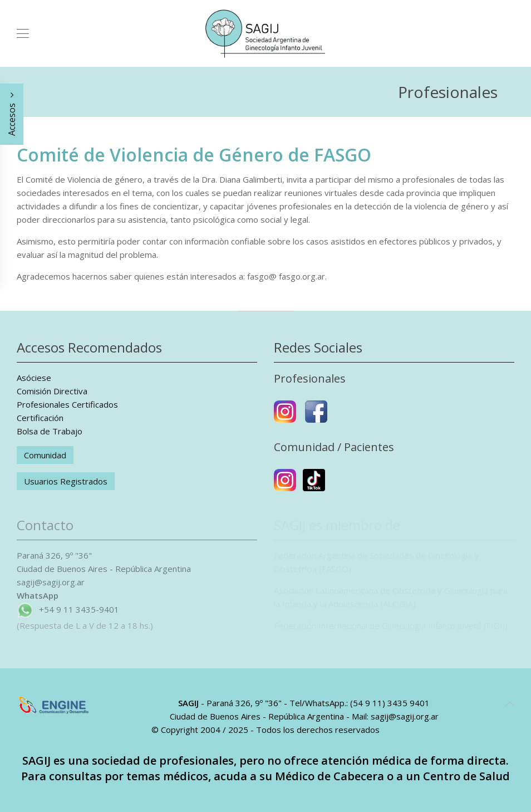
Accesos (12, 114)
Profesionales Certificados (67, 404)
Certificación (40, 418)
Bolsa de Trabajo (50, 431)
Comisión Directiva (52, 391)
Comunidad (45, 455)
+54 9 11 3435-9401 (79, 609)
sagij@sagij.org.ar (51, 582)
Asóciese (34, 378)
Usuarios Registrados (66, 481)
